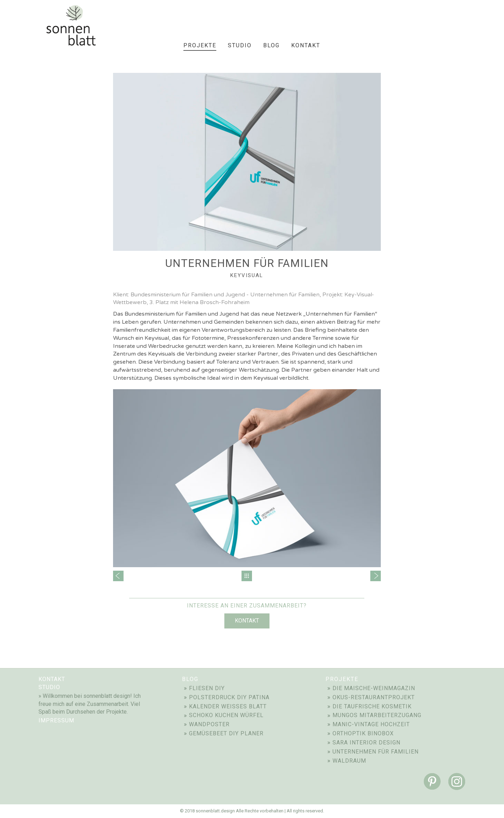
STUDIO (49, 687)
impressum (56, 720)
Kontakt (247, 621)
